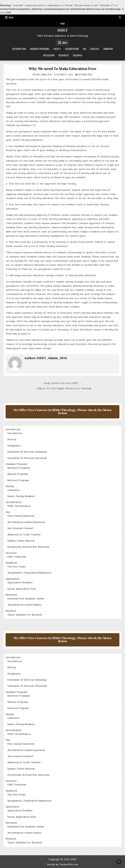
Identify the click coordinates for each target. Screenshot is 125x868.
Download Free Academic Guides (26, 599)
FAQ (84, 49)
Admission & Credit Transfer (24, 535)
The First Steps (17, 567)
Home (62, 24)
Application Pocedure (20, 583)
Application (49, 55)
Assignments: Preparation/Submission (29, 573)
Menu (11, 17)
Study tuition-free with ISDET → (63, 383)
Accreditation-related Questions (26, 522)
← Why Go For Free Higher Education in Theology (62, 388)
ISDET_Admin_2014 (43, 75)
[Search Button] (120, 17)
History (12, 439)
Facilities (95, 49)
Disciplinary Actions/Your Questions (28, 547)
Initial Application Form (22, 589)
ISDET (63, 30)
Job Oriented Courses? (20, 528)
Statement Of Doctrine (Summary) (27, 452)
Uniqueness (14, 446)
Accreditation (72, 49)
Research (78, 55)
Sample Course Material (21, 541)
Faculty (57, 49)
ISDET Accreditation (19, 506)
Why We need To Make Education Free (62, 69)
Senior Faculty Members (21, 496)
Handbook (108, 49)
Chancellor (14, 490)
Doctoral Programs (18, 480)
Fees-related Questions (21, 516)
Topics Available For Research (25, 615)
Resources (64, 55)
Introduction (19, 49)
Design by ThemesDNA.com (62, 864)
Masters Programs (18, 474)
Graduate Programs (40, 49)
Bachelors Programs (19, 468)
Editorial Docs (85, 74)
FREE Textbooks (17, 557)
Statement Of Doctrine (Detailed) (27, 458)
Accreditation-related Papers (24, 605)
